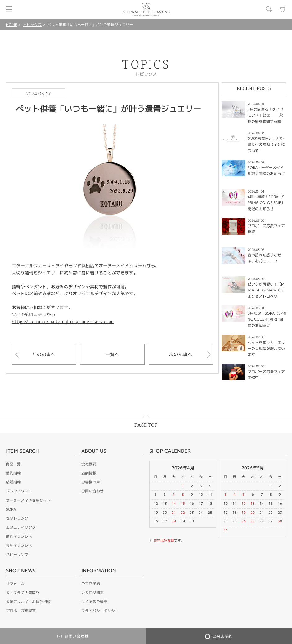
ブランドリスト (19, 491)
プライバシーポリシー (100, 611)
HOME (11, 25)
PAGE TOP (146, 425)
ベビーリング (17, 555)
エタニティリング (21, 527)
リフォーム (15, 584)
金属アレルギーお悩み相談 (28, 602)
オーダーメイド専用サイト (28, 500)
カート (283, 9)
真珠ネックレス (19, 545)
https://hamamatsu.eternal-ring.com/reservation (63, 321)
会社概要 (89, 464)
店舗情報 (89, 473)
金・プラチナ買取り (23, 593)
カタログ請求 (92, 593)
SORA (11, 509)
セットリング (17, 518)
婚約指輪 (13, 473)
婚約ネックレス (19, 536)
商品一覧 (13, 464)
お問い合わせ (92, 491)
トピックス (32, 25)
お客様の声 (91, 482)
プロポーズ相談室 (21, 611)
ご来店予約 (91, 584)
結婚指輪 (13, 482)
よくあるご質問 (94, 602)
